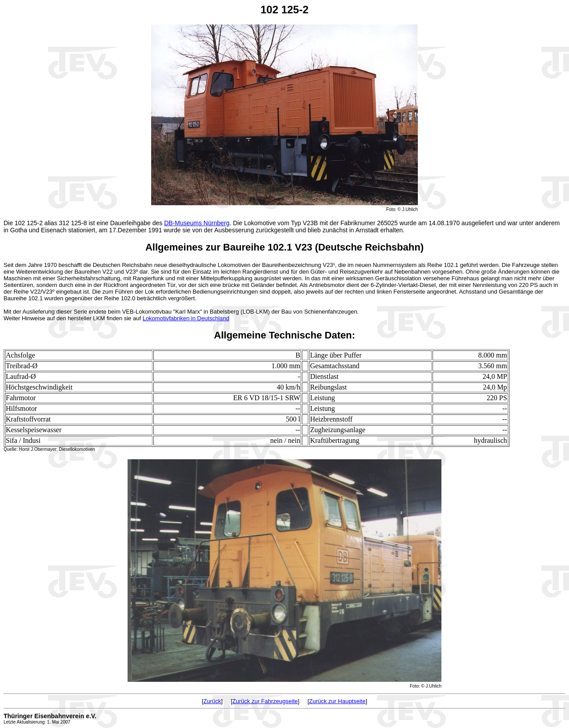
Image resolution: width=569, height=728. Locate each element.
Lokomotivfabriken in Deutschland (186, 318)
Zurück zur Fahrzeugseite (265, 701)
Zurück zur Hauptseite (337, 701)
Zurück (212, 701)
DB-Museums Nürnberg (197, 223)
